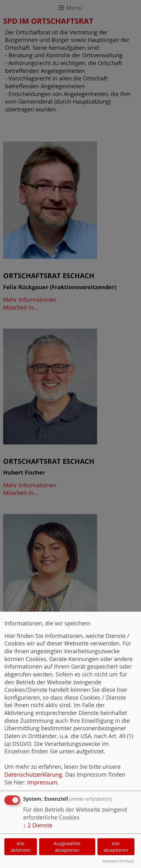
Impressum (42, 782)
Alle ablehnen (21, 847)
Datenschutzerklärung (33, 775)
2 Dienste (38, 825)
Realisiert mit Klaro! (118, 861)
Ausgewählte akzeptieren (67, 847)
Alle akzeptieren (116, 847)
